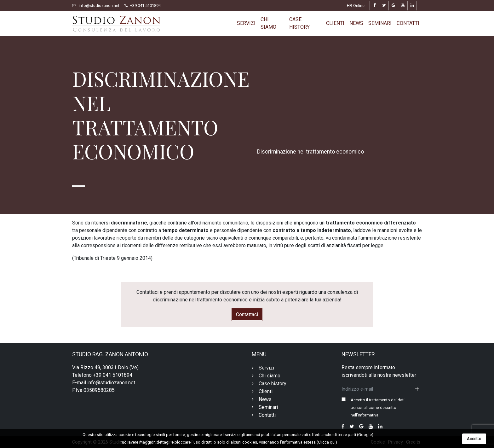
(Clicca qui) (327, 442)
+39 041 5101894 (145, 6)
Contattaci (247, 314)
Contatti (408, 23)
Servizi (246, 23)
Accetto (474, 439)
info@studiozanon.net (99, 6)
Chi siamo (268, 23)
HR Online (356, 6)
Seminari (380, 23)
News (356, 23)
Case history (299, 23)
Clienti (335, 23)
